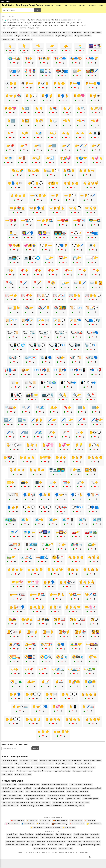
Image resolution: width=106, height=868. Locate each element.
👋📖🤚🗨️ (51, 171)
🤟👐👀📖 (17, 595)
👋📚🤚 (69, 171)
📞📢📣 (77, 333)
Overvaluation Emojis (9, 785)
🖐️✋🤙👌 (17, 470)
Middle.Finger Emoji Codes (28, 32)
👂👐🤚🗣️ (93, 83)
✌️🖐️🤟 (43, 732)
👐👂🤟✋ (57, 208)
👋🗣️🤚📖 (15, 183)
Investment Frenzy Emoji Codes (29, 785)
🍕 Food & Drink (90, 820)
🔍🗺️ (40, 408)
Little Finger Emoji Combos (92, 32)
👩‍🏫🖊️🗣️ (28, 233)
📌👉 (38, 270)
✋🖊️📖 (88, 707)
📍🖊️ (23, 283)
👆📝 (67, 108)
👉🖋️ (96, 146)
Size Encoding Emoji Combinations (68, 788)
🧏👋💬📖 (77, 619)
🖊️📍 (82, 420)
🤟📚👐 (75, 595)
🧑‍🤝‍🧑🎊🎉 (46, 644)
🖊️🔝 (24, 432)
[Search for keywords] (18, 10)
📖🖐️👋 (75, 295)
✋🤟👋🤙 (53, 719)
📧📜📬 (60, 370)
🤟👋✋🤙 (87, 582)
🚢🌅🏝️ (15, 545)
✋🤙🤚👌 (33, 719)
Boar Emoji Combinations (30, 838)
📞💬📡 (29, 333)
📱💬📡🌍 (48, 383)
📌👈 (24, 270)
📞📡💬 (61, 333)
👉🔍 (38, 146)
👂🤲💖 (10, 108)
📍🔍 (9, 283)
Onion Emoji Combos (64, 838)
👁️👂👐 (27, 83)
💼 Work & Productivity (60, 824)
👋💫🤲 (33, 171)
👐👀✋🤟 (38, 196)
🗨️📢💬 (45, 507)
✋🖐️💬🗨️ (13, 719)
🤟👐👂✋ (57, 595)
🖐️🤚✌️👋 (27, 457)
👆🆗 (25, 108)
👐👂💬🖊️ (88, 196)
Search (38, 10)
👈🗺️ (38, 133)
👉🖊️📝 (81, 146)
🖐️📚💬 (9, 457)
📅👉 (63, 258)
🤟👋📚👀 (67, 582)
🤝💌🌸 (33, 582)
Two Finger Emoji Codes (25, 39)
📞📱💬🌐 (17, 345)
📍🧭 (51, 283)
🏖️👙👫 (30, 71)
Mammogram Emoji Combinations (45, 848)
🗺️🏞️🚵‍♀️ (10, 520)
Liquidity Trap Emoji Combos (12, 788)
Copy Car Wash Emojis (38, 845)
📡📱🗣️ (46, 358)
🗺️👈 (39, 520)
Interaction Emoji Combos (86, 767)
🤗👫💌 (58, 557)
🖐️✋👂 (77, 457)
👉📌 (10, 146)
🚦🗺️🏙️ (31, 545)
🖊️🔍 (10, 432)
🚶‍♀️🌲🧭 (47, 545)
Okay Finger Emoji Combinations (50, 32)
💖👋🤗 (14, 245)
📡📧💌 (30, 358)
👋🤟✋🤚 (71, 183)
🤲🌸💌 (91, 607)
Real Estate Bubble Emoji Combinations (55, 785)
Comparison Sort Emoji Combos (13, 792)
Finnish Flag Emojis (74, 841)
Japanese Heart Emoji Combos (63, 802)
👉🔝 (52, 146)
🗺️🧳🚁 (29, 532)
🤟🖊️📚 (91, 595)
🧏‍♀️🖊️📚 (14, 644)
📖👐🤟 (11, 295)
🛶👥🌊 (42, 557)
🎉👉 (29, 58)
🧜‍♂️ (80, 46)
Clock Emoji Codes (13, 838)
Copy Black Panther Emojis (36, 841)
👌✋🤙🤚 (18, 196)
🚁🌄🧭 (61, 532)
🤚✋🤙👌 (91, 570)
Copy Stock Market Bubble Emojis (81, 785)
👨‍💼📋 (13, 233)
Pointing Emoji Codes (24, 771)
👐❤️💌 (79, 221)
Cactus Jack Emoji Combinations (17, 845)
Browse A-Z (49, 5)
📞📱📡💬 (37, 345)
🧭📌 (29, 669)
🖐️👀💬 (95, 432)
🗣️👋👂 (45, 495)
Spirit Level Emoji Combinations (13, 799)
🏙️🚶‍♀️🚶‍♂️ (46, 71)
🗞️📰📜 (13, 495)
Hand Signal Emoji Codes (23, 774)
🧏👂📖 (59, 619)
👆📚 (53, 108)
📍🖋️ (37, 283)
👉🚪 (22, 158)
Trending (82, 5)
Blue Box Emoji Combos (56, 845)
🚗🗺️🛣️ (91, 532)
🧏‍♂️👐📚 (30, 644)
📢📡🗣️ (92, 358)
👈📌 (95, 121)
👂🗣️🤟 (47, 96)
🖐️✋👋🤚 (95, 457)
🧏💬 (94, 619)
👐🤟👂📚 (45, 221)
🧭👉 (15, 669)
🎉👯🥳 (44, 58)
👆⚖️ (53, 121)
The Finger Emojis (8, 39)
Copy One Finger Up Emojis (72, 32)
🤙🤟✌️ (94, 557)
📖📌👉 (27, 295)
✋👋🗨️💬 (69, 694)
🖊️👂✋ (37, 420)
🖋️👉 (52, 432)
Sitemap (81, 852)
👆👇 (39, 108)
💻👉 (93, 245)
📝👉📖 (43, 320)
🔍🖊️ (26, 408)
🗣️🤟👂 (13, 507)
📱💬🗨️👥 (88, 383)
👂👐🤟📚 (13, 96)
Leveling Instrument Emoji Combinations (16, 802)
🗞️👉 (95, 482)
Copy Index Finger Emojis (62, 771)
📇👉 (77, 258)
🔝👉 (96, 408)
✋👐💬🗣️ (40, 707)
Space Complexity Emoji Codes (54, 792)
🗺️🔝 (97, 520)
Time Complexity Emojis (34, 792)
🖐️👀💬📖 (14, 445)
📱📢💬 (16, 395)
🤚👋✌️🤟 (55, 570)
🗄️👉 (39, 482)
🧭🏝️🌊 (62, 657)
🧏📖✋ (48, 632)
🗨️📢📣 (61, 507)
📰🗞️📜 (30, 383)
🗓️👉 (67, 482)
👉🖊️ (66, 146)
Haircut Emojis (78, 838)
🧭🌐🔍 (46, 657)
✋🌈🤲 (74, 682)
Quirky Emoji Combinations (44, 834)
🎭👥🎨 (76, 58)
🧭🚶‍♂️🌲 (16, 682)
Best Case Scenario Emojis (57, 795)
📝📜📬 (75, 320)
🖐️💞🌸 (48, 445)
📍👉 (96, 270)
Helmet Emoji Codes (92, 838)
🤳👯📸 (43, 619)
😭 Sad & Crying (45, 820)
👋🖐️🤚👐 (87, 171)
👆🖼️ (25, 121)
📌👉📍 (53, 270)
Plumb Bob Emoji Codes (91, 799)
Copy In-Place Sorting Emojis (12, 795)
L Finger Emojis (7, 36)
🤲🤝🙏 (27, 619)
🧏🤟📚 (80, 632)
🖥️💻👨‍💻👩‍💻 (57, 470)
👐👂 (55, 196)
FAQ (66, 5)
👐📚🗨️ (27, 221)
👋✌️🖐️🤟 (91, 183)
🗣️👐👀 (61, 495)
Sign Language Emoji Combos (82, 771)
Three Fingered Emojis (10, 32)
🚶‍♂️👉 (62, 545)
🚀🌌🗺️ (45, 532)
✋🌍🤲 (90, 682)
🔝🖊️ (8, 420)
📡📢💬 (14, 358)
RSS (86, 852)
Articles (73, 5)
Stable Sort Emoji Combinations (77, 792)
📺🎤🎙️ (48, 395)
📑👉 (65, 283)
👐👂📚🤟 (17, 208)
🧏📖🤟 (32, 632)
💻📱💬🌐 (32, 258)
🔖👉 (68, 408)
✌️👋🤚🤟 (93, 719)
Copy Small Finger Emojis (64, 36)
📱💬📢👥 (68, 383)
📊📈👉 (92, 258)
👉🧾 (50, 158)
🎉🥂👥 (60, 58)
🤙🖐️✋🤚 (76, 557)
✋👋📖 (51, 694)
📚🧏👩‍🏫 (60, 308)
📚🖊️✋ (44, 308)
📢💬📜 (76, 358)
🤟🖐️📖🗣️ (17, 607)
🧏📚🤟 (64, 632)
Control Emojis (7, 774)
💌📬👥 (92, 233)
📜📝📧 (11, 320)
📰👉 (15, 383)
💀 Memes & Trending (52, 827)
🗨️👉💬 (29, 507)
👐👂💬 (70, 196)
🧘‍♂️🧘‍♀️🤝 (76, 644)
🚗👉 (76, 532)
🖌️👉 (80, 432)
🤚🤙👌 (73, 570)
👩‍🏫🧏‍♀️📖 (44, 233)
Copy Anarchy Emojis (48, 838)
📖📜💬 (43, 295)
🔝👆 (82, 408)
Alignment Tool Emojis (73, 799)
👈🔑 (24, 133)
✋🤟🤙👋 (73, 719)
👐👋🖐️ (91, 208)
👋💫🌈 (17, 171)
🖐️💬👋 (94, 445)
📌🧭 (68, 270)
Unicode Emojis (12, 834)
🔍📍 (91, 395)
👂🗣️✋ (63, 96)
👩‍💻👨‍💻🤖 (60, 233)
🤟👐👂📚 (37, 595)
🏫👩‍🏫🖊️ (92, 71)
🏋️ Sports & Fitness (43, 824)
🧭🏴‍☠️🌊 (78, 657)
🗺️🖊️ (14, 532)
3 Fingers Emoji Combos (83, 36)
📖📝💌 (59, 295)
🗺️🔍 (83, 520)
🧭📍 (43, 669)
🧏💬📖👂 (14, 632)
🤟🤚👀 (55, 607)
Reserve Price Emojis (82, 802)
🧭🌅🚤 (14, 657)
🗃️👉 (25, 482)
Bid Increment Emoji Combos (75, 806)
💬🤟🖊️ (78, 245)
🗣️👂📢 (29, 495)
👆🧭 (39, 121)
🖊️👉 (52, 420)
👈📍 (10, 133)
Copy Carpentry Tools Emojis (41, 802)
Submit (35, 748)
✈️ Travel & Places (28, 824)
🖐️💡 (79, 445)
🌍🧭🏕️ (14, 58)
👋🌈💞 (65, 158)
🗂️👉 (11, 482)
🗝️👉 (81, 482)
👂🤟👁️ (95, 96)
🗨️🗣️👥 (93, 507)
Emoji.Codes (28, 852)
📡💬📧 (91, 345)
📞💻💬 (45, 333)
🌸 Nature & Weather (12, 824)
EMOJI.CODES (6, 1)
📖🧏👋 (14, 308)
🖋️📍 (66, 432)
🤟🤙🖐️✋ (37, 607)
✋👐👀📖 (20, 707)
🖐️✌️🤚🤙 (37, 470)
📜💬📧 (76, 308)
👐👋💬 (75, 208)
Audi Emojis (28, 788)
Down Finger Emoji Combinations (42, 36)
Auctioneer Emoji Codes (10, 806)
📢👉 (61, 358)
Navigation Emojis (8, 771)
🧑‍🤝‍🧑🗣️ (61, 644)
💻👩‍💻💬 (14, 258)
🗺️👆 (25, 520)
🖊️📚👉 (97, 420)
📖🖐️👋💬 (93, 295)
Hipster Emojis (71, 845)
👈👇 (67, 121)
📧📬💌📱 (78, 370)
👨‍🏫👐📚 (95, 221)
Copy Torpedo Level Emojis (34, 799)
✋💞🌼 (58, 707)
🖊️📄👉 (67, 420)
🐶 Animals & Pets (76, 820)
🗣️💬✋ (77, 495)
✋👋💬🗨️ (33, 694)
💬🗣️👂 (62, 245)
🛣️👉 (92, 545)
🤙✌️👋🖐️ (35, 570)
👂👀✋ (43, 83)
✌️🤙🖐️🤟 (61, 732)
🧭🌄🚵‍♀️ (92, 644)
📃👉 (49, 258)
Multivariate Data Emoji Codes (44, 788)
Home (3, 16)
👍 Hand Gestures (37, 827)
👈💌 (81, 121)
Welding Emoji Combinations (15, 841)
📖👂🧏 (96, 283)
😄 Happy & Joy (32, 820)
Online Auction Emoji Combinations (32, 806)
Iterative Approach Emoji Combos (35, 795)
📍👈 (82, 270)
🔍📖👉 (11, 408)
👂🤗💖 (79, 96)
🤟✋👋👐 (73, 607)
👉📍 (24, 146)
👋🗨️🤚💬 (35, 183)
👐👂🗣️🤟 (37, 208)
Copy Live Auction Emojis (54, 806)
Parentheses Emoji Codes (92, 841)
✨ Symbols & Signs (69, 827)
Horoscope (92, 5)
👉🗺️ (8, 158)
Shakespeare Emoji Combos (56, 841)
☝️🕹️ (59, 682)
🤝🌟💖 (17, 582)
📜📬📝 (27, 320)
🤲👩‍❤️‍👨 (12, 619)
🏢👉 (77, 71)
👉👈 (80, 133)
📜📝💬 (92, 308)
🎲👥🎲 (14, 71)
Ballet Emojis (95, 834)
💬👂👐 (46, 245)
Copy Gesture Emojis (68, 767)
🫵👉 (31, 682)
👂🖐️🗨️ (31, 96)
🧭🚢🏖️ (74, 669)
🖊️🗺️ (38, 432)
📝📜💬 (59, 320)
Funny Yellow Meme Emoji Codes (89, 845)
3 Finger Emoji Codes (22, 36)
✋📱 (73, 707)
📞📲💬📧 (57, 345)
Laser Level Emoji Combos (54, 799)
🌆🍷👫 (95, 46)
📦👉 (25, 370)
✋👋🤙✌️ (89, 694)
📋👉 (10, 270)
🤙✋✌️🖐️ (15, 570)
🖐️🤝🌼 (45, 457)
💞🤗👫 (30, 245)
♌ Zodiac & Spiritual (94, 824)
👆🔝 (11, 121)
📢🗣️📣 (10, 370)
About (101, 5)
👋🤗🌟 (53, 183)
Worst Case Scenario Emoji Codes (79, 795)
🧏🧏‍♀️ (95, 632)
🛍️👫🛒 (77, 545)
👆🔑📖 (96, 108)
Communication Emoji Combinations (47, 767)
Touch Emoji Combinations (42, 771)
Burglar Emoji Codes (26, 834)
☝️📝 (45, 682)
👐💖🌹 (11, 221)
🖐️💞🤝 (64, 445)
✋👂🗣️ (15, 694)
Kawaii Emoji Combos (81, 834)
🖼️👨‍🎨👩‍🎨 (91, 470)
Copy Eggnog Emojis (65, 848)
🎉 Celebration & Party (77, 824)
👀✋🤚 (11, 83)
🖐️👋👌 (32, 445)
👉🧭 (36, 158)
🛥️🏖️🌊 (26, 557)
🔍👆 (63, 395)
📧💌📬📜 (42, 370)
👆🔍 (81, 108)
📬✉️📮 (96, 370)
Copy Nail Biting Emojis (63, 834)
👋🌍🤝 (81, 158)
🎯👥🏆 (92, 58)
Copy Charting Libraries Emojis (91, 788)
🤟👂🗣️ (49, 582)
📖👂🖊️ (80, 283)
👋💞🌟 (97, 158)
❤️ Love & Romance (17, 820)
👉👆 (66, 133)
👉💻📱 (95, 133)
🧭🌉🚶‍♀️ (30, 657)
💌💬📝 (76, 233)
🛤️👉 (11, 557)
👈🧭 (52, 133)
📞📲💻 (75, 345)
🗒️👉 (53, 482)
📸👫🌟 (32, 395)
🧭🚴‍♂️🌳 (90, 669)
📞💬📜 (13, 333)
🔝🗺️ (22, 420)
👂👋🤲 (59, 83)
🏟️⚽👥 (62, 71)
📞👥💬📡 (93, 320)
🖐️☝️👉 (61, 457)
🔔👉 (54, 408)
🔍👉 (77, 395)
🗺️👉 (53, 520)
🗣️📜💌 (93, 495)
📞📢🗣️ (93, 333)
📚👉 (29, 308)
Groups (59, 5)
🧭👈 (93, 657)
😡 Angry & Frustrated (60, 820)
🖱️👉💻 (75, 470)
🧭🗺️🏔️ (58, 669)
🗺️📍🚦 (68, 520)
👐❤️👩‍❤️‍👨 (63, 221)
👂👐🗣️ (75, 83)
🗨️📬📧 (77, 507)
